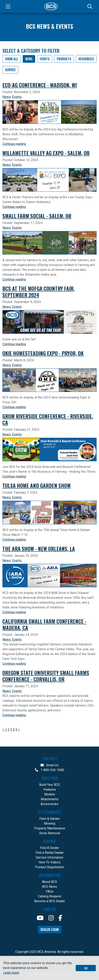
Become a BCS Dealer (50, 901)
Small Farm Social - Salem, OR (37, 216)
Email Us (49, 765)
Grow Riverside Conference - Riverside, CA (48, 419)
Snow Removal (50, 833)
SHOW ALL (12, 59)
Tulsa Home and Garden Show (37, 485)
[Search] (90, 6)
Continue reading (14, 144)
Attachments (50, 799)
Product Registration (50, 867)
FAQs (50, 891)
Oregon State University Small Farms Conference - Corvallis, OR (46, 676)
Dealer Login (50, 930)
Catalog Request (50, 896)
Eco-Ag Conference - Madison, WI (40, 85)
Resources (86, 59)
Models (50, 794)
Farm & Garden (50, 819)
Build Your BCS (49, 785)
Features (50, 789)
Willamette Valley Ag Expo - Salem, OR (46, 153)
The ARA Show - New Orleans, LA (39, 549)
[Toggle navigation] (8, 6)
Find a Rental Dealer (50, 853)
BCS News (49, 887)
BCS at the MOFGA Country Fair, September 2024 (39, 292)
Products (64, 59)
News (29, 59)
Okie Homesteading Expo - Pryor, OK (43, 353)
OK (86, 968)
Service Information (49, 857)
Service (10, 70)
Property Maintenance (50, 828)
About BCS (49, 882)
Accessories (49, 804)
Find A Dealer (50, 848)
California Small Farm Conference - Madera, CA (44, 624)
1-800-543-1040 (49, 770)
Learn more (11, 973)
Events (45, 59)
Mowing (50, 823)
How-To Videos (49, 862)
